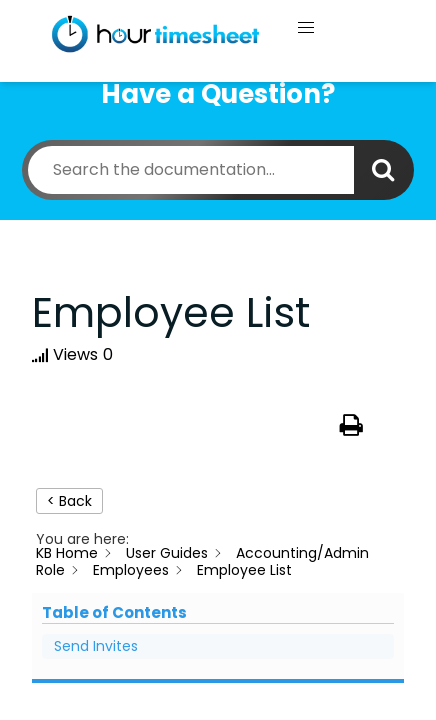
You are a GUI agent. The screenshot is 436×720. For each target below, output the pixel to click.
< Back (69, 501)
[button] (305, 27)
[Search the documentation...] (191, 170)
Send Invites (96, 646)
